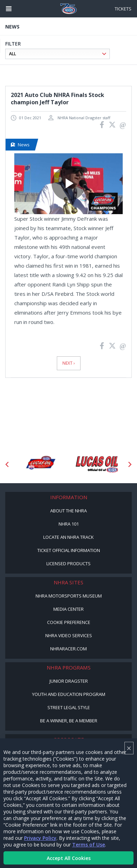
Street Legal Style (69, 707)
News (20, 145)
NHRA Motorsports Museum (69, 596)
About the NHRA (68, 511)
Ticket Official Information (69, 550)
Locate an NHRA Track (68, 537)
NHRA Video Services (69, 635)
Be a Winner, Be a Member (69, 721)
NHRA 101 (69, 524)
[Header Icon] (9, 9)
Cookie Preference (69, 622)
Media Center (68, 609)
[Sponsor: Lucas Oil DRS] (40, 464)
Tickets (123, 9)
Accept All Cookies (69, 858)
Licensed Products (68, 563)
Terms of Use (89, 845)
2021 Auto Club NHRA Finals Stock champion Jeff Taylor (58, 99)
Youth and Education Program (69, 694)
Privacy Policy (40, 838)
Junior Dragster (69, 681)
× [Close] (129, 748)
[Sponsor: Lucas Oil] (97, 464)
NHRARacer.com (68, 649)
